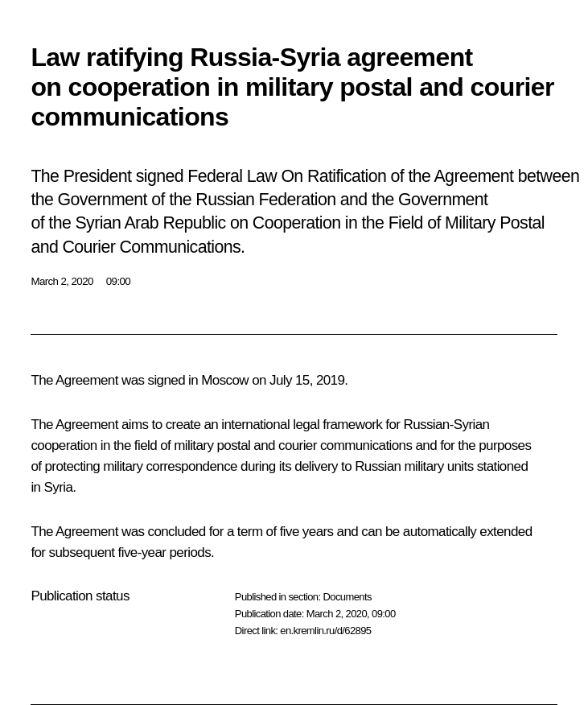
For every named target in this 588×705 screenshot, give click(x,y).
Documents (347, 597)
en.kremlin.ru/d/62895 (325, 631)
